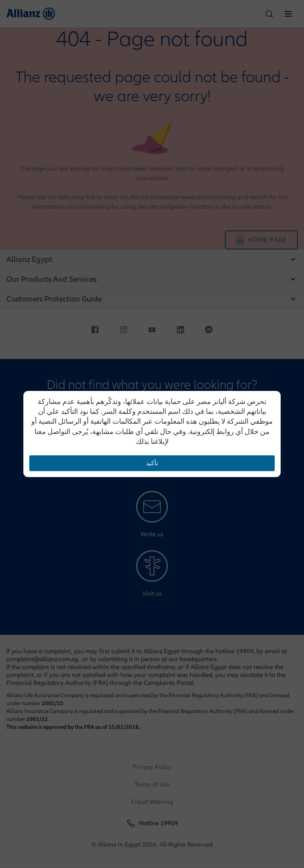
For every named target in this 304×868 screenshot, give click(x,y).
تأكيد (152, 463)
